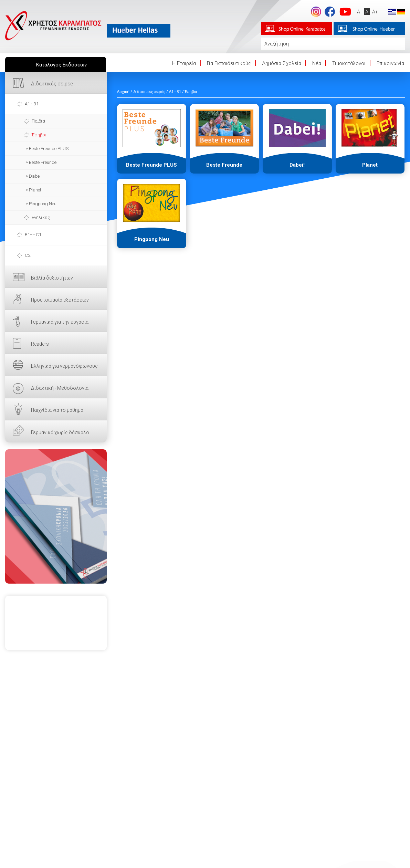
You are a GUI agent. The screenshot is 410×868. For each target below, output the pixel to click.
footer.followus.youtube (345, 12)
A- (359, 12)
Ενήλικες (41, 217)
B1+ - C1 (33, 235)
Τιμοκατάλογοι (349, 63)
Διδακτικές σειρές (52, 84)
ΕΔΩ (56, 516)
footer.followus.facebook (330, 12)
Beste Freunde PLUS (49, 149)
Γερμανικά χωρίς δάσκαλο (60, 432)
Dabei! (35, 176)
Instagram (316, 12)
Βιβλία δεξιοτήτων (52, 278)
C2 (28, 255)
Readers (40, 344)
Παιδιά (38, 121)
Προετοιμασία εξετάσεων (60, 300)
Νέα (317, 63)
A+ (375, 12)
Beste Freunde (43, 162)
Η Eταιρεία (184, 63)
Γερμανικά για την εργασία (60, 322)
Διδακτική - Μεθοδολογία (60, 388)
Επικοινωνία (390, 63)
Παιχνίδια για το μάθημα (57, 410)
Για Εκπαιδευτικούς (229, 63)
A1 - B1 (32, 104)
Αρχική (123, 92)
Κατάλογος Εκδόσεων (61, 65)
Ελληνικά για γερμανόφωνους (64, 366)
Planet (35, 190)
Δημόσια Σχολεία (282, 63)
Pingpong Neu (43, 204)
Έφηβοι (39, 135)
